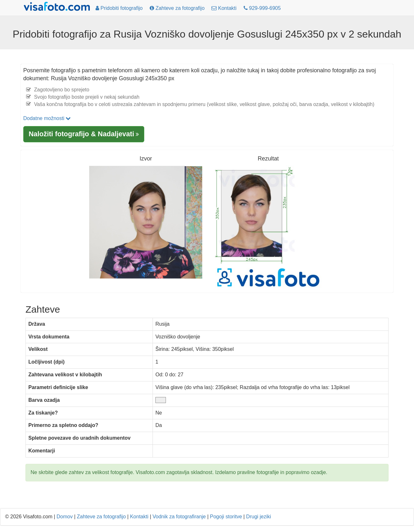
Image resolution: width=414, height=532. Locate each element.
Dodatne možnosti (47, 118)
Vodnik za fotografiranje (179, 517)
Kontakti (139, 517)
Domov (65, 517)
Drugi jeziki (259, 517)
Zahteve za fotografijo (101, 517)
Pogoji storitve (226, 517)
